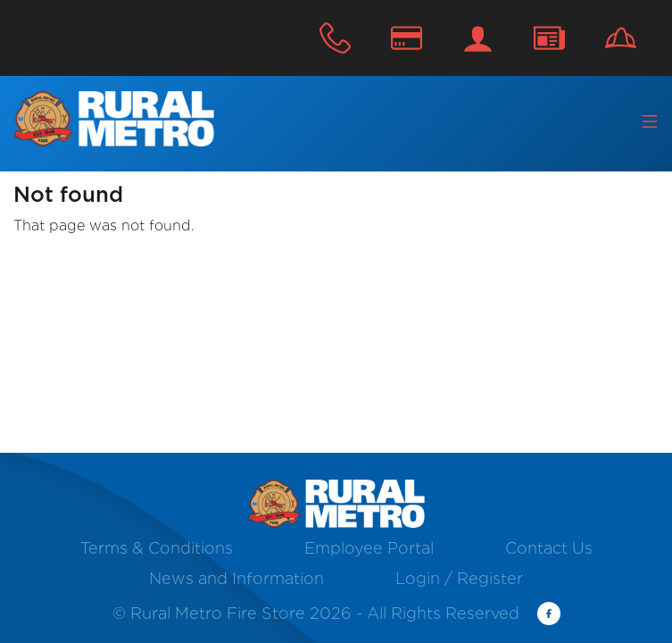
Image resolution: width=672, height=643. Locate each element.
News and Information (236, 578)
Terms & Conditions (157, 548)
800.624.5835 (335, 38)
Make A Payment (407, 38)
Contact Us (549, 38)
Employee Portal (369, 548)
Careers (621, 38)
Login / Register (478, 38)
